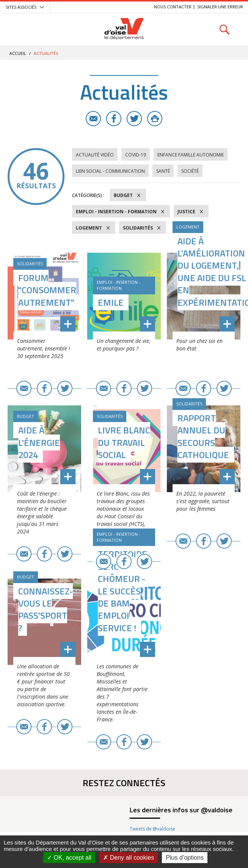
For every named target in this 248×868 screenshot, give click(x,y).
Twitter (134, 119)
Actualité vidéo (95, 155)
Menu (24, 29)
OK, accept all (69, 858)
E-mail (93, 119)
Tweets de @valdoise (152, 829)
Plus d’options (185, 858)
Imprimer (155, 119)
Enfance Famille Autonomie (191, 155)
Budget (123, 195)
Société (190, 171)
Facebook (114, 119)
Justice (186, 212)
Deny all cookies (129, 858)
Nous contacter (173, 7)
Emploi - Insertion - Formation (116, 212)
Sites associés (21, 7)
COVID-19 (136, 155)
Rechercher (224, 29)
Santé (163, 171)
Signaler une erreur (220, 7)
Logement (89, 228)
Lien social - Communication (110, 171)
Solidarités (138, 228)
